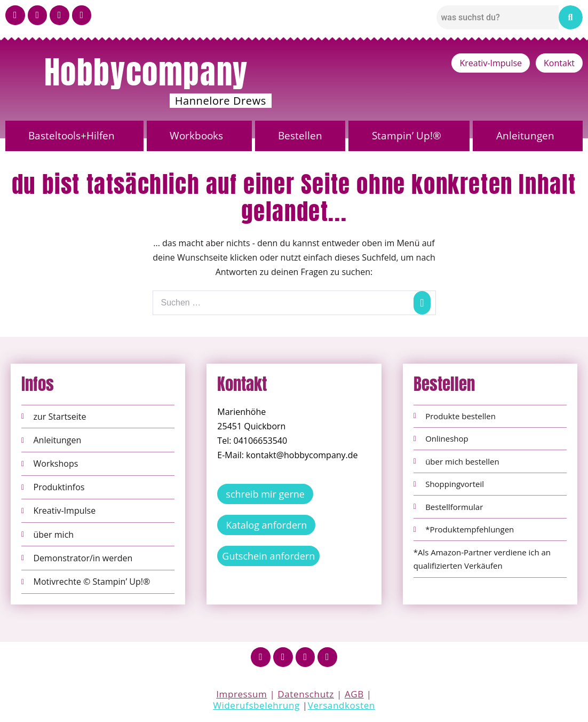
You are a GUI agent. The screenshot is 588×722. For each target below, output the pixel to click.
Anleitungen (525, 136)
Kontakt (559, 63)
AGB (354, 694)
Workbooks (196, 136)
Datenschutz (306, 694)
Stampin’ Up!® (407, 136)
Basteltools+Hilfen (71, 136)
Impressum (241, 694)
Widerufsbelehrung (256, 706)
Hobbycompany (146, 72)
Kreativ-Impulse (491, 63)
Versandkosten (341, 706)
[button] (74, 136)
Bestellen (300, 136)
